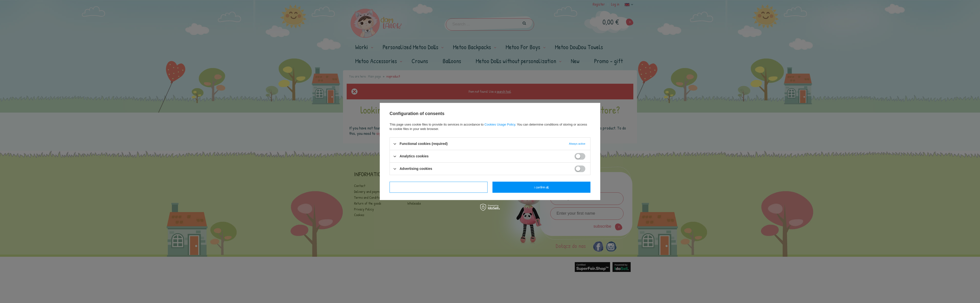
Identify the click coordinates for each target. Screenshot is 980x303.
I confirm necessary (439, 187)
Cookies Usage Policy (500, 124)
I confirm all (541, 187)
